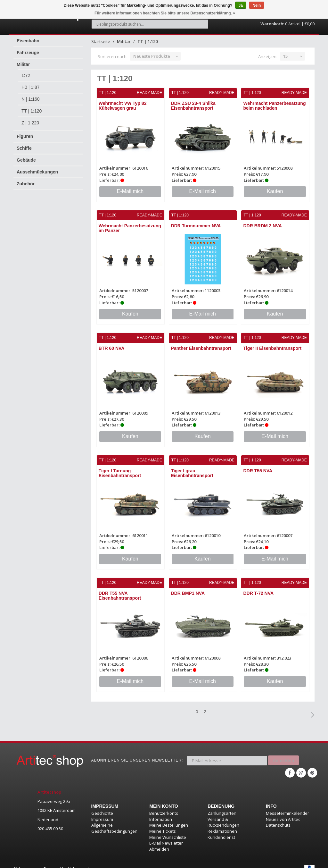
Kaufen (275, 187)
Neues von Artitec (283, 811)
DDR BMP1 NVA (188, 588)
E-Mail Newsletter (166, 835)
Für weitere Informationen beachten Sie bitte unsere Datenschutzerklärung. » (165, 13)
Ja (241, 5)
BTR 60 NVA (112, 344)
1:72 (26, 72)
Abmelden (159, 841)
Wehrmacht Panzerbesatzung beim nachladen (275, 102)
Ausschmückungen (37, 168)
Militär (23, 61)
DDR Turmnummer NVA (196, 222)
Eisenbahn (28, 37)
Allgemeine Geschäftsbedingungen (114, 820)
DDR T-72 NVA (259, 588)
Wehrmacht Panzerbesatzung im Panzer (130, 224)
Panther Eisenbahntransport (201, 344)
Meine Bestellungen (169, 817)
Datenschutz (278, 817)
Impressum (102, 811)
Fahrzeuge (28, 49)
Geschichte (102, 805)
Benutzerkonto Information (164, 808)
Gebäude (26, 156)
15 (285, 53)
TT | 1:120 (32, 107)
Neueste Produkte (152, 53)
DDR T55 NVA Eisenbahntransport (120, 591)
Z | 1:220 (30, 119)
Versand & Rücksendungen (223, 814)
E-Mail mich (130, 187)
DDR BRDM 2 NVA (263, 222)
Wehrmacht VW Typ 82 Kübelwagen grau (123, 102)
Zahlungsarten (222, 805)
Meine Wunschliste (168, 829)
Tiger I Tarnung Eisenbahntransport (120, 469)
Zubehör (26, 180)
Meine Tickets (163, 823)
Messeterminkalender (287, 805)
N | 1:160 (31, 96)
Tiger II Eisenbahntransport (273, 344)
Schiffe (24, 145)
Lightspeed (79, 861)
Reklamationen (222, 823)
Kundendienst (221, 829)
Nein (257, 5)
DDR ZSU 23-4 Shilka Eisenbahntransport (193, 102)
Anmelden (283, 754)
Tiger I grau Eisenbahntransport (192, 469)
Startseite (101, 38)
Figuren (25, 133)
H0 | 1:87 (31, 84)
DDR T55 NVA (258, 466)
